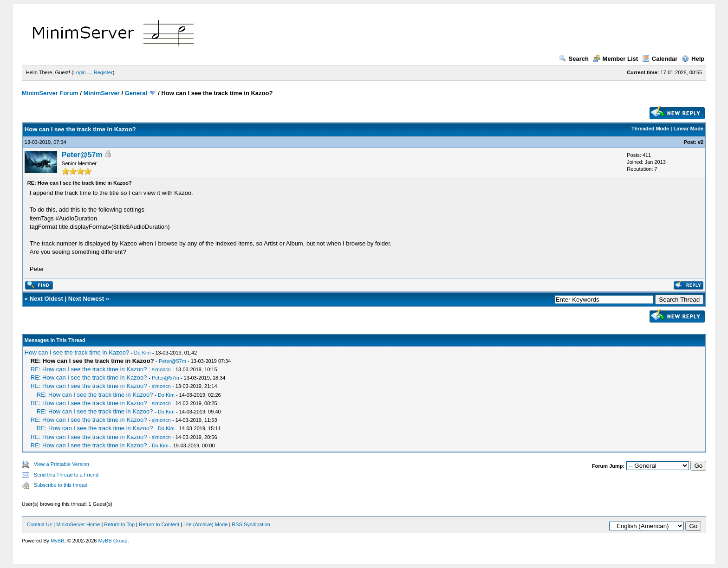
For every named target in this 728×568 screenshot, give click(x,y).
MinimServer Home (78, 524)
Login (80, 72)
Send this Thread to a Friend (66, 475)
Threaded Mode (650, 129)
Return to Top (119, 524)
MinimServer (102, 93)
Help (693, 59)
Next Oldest (46, 299)
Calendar (660, 59)
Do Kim (143, 353)
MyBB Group (113, 541)
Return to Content (159, 524)
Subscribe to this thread (61, 485)
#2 (701, 142)
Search (574, 59)
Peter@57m (82, 155)
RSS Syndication (251, 524)
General (136, 93)
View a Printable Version (62, 464)
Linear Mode (688, 129)
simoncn (161, 369)
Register (103, 72)
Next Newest (86, 299)
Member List (616, 59)
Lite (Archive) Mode (205, 524)
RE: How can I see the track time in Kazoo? (89, 369)
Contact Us (39, 524)
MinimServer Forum (50, 93)
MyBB (57, 541)
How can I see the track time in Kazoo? (77, 352)
